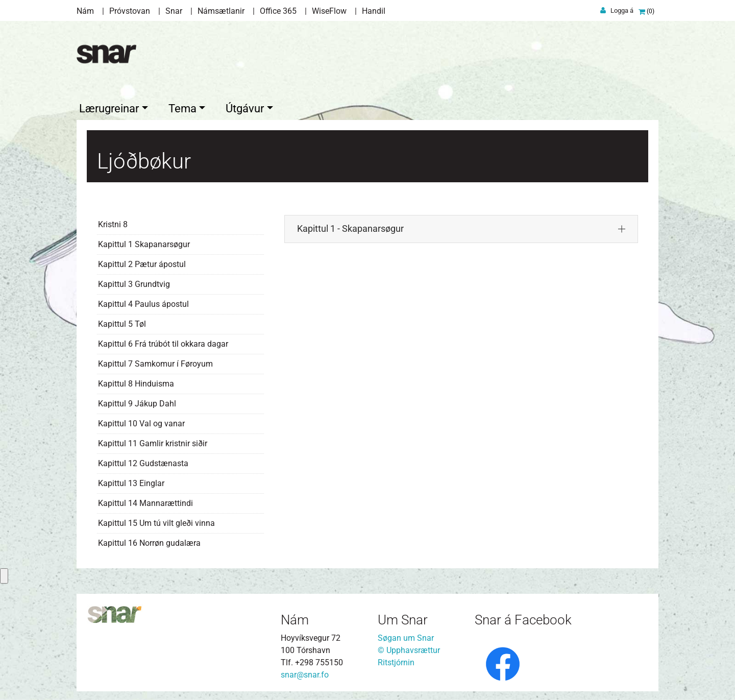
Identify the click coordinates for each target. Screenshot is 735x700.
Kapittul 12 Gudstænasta (143, 461)
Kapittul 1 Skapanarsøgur (144, 242)
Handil (374, 11)
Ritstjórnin (396, 661)
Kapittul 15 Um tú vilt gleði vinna (156, 521)
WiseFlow (329, 11)
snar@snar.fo (305, 673)
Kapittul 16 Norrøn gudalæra (149, 541)
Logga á (622, 10)
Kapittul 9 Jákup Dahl (137, 402)
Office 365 (278, 11)
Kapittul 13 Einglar (131, 481)
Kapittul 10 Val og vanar (141, 421)
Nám (85, 11)
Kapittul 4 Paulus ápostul (143, 302)
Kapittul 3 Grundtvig (134, 282)
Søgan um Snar (406, 636)
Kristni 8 (113, 222)
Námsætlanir (221, 11)
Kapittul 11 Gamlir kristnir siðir (153, 441)
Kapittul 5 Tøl (122, 322)
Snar (174, 11)
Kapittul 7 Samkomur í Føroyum (155, 362)
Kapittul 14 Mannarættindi (145, 501)
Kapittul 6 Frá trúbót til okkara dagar (163, 342)
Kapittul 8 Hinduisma (136, 382)
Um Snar (403, 618)
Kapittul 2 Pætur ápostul (142, 262)
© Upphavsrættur (409, 649)
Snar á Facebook (523, 618)
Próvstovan (130, 11)
